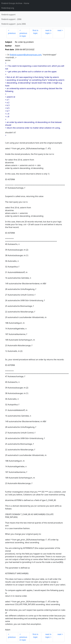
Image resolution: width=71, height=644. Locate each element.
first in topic (35, 32)
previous (12, 33)
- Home (15, 3)
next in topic (48, 32)
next (59, 30)
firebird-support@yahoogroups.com (26, 55)
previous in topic (23, 35)
